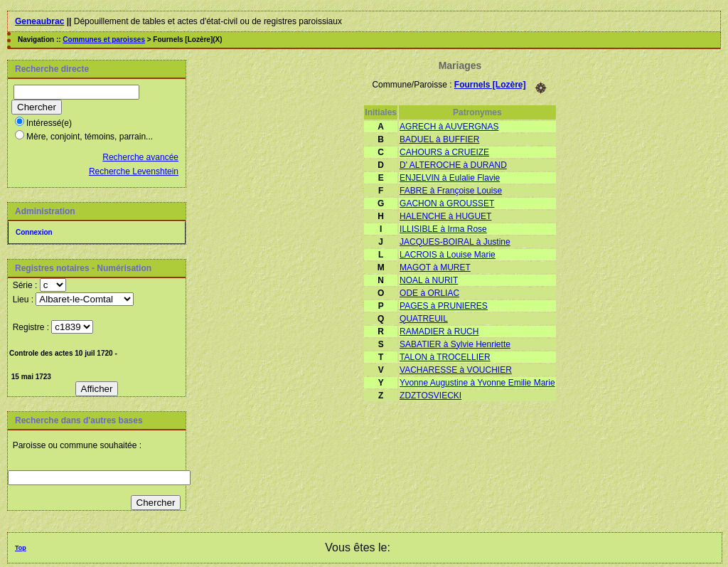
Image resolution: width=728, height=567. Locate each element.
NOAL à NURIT (429, 280)
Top (21, 548)
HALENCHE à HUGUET (445, 216)
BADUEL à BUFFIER (439, 139)
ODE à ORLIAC (429, 293)
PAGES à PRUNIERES (444, 306)
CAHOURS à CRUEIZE (444, 152)
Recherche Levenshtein (134, 171)
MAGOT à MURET (435, 267)
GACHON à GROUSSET (447, 203)
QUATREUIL (424, 319)
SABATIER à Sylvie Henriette (455, 344)
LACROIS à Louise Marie (448, 255)
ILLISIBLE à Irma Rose (443, 229)
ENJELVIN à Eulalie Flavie (450, 178)
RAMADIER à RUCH (439, 332)
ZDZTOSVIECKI (430, 396)
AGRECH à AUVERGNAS (449, 127)
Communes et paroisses (104, 39)
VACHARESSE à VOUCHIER (456, 370)
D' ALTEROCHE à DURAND (453, 165)
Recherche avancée (140, 157)
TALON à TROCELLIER (445, 357)
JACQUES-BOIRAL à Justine (455, 242)
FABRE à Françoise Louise (451, 191)
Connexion (34, 232)
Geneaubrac (39, 21)
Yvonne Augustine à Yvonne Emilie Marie (477, 383)
